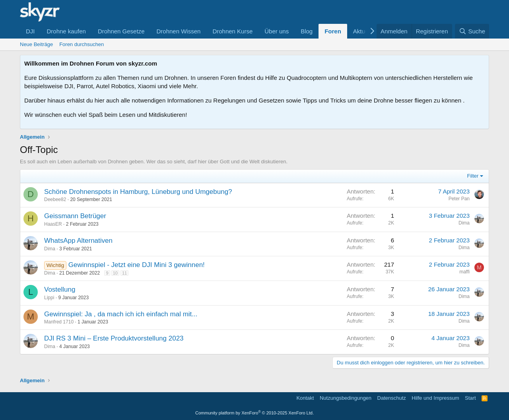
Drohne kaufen (66, 31)
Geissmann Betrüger (75, 216)
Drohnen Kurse (232, 31)
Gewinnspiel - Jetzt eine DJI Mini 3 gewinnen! (137, 265)
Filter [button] (473, 176)
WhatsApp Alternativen (78, 241)
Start (470, 398)
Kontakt (305, 398)
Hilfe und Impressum (435, 398)
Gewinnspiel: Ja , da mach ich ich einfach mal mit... (121, 314)
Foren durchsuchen (82, 44)
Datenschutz (392, 398)
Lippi (49, 298)
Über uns (277, 31)
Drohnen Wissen (178, 31)
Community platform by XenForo (254, 413)
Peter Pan (459, 199)
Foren (333, 31)
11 (124, 273)
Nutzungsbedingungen (346, 398)
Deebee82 (55, 199)
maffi (464, 272)
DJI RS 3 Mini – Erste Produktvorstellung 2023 (114, 338)
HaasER (53, 224)
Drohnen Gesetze (121, 31)
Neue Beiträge (36, 44)
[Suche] (472, 31)
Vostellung (60, 289)
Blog (307, 31)
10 (115, 273)
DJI (30, 31)
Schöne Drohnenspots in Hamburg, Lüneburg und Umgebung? (138, 192)
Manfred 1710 (59, 322)
